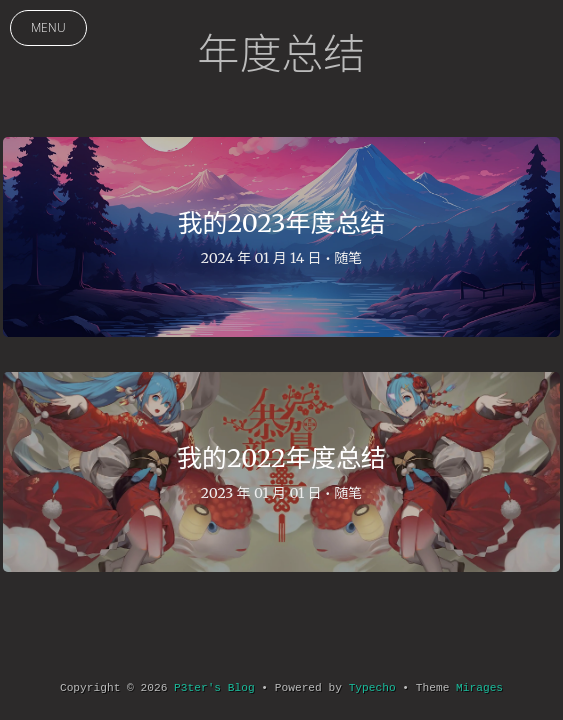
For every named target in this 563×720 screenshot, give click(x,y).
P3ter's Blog (214, 688)
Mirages (479, 688)
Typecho (372, 688)
